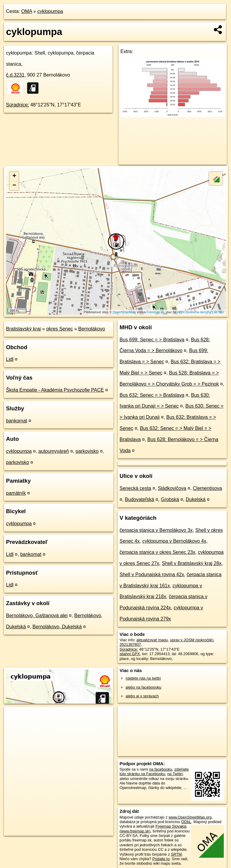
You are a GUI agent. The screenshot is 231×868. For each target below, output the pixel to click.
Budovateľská (139, 499)
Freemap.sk (155, 312)
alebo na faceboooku (144, 687)
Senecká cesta (136, 488)
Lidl (10, 359)
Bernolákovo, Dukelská (57, 627)
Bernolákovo (92, 329)
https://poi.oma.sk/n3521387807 (201, 312)
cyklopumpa (50, 11)
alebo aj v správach (142, 696)
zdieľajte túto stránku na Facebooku (154, 772)
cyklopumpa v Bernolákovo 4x (174, 541)
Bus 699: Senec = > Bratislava (152, 340)
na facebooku (161, 769)
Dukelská (196, 499)
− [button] (14, 186)
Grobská (170, 499)
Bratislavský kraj (23, 329)
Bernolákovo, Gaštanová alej (37, 615)
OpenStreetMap (124, 312)
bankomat (17, 421)
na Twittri (175, 774)
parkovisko (87, 451)
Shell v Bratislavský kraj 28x (192, 563)
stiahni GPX (130, 654)
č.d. (15, 75)
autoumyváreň (54, 451)
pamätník (16, 493)
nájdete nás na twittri (143, 678)
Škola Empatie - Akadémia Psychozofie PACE (55, 390)
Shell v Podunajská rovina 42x (152, 574)
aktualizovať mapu (152, 640)
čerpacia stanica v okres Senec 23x (158, 552)
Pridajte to (161, 859)
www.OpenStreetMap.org (190, 817)
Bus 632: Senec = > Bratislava (152, 395)
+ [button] (14, 176)
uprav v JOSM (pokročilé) (192, 640)
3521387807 (130, 644)
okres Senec (59, 329)
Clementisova (207, 488)
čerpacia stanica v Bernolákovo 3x (156, 530)
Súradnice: (18, 105)
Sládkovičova (172, 488)
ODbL (186, 822)
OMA (27, 11)
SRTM (176, 854)
